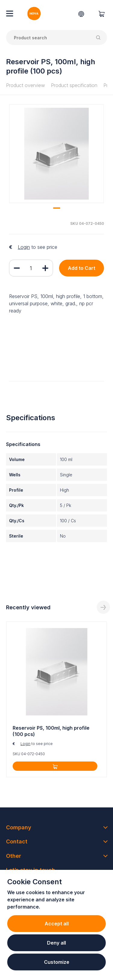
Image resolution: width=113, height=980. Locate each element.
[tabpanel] (56, 154)
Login (24, 247)
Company (19, 827)
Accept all (57, 924)
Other (14, 856)
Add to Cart (82, 268)
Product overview (25, 85)
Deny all (56, 943)
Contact (17, 841)
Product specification (74, 85)
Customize (57, 962)
